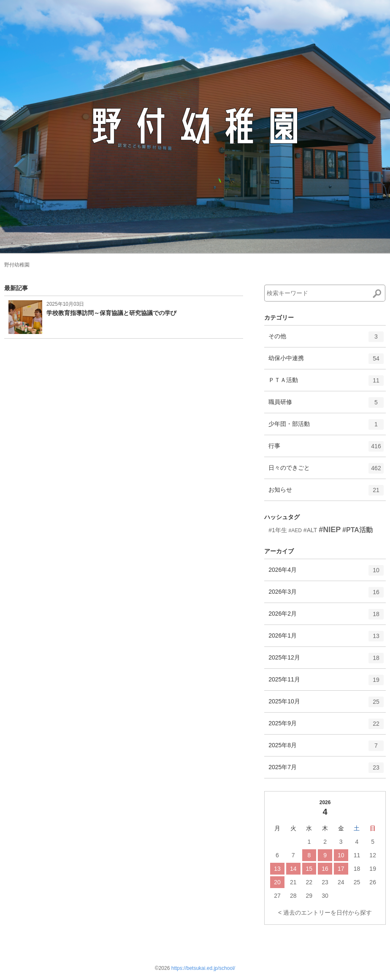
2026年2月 (326, 617)
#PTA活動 (357, 530)
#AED (295, 530)
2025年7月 (326, 770)
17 (341, 869)
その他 (326, 339)
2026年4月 (326, 573)
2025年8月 (326, 748)
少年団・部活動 (326, 427)
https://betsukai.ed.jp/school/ (203, 968)
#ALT (310, 530)
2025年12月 (326, 661)
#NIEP (330, 530)
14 (293, 869)
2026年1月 (326, 639)
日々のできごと (326, 471)
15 (309, 869)
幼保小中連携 (326, 361)
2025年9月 (326, 727)
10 (341, 855)
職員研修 (326, 405)
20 (277, 882)
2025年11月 (326, 683)
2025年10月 (326, 705)
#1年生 (278, 530)
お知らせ (326, 493)
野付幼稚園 (17, 265)
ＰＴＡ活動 (326, 383)
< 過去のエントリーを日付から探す (325, 913)
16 (325, 869)
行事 (326, 449)
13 (277, 869)
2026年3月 (326, 595)
